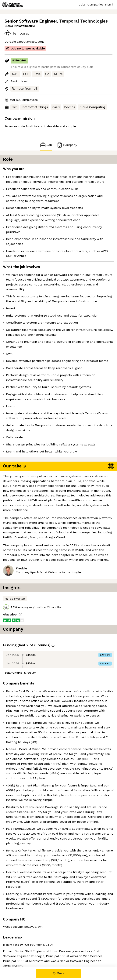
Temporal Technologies (83, 21)
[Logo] (13, 5)
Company (67, 145)
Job (46, 145)
